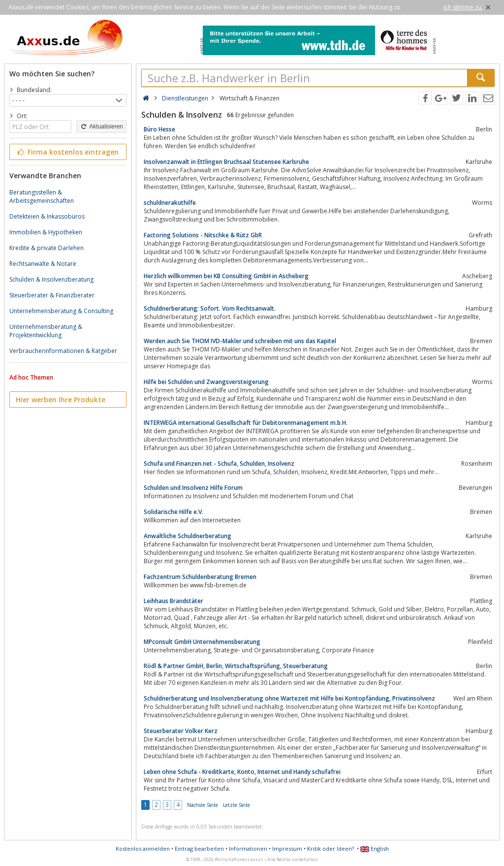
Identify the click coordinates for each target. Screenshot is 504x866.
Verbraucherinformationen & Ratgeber (63, 351)
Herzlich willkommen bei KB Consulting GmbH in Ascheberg (226, 276)
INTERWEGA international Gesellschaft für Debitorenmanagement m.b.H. (246, 423)
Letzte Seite (236, 805)
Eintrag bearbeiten (199, 849)
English (375, 849)
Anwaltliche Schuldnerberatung (188, 536)
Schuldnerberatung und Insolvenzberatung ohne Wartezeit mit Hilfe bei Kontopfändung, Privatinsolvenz (289, 698)
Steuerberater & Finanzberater (52, 295)
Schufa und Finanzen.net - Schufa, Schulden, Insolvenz (219, 464)
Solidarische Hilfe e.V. (173, 512)
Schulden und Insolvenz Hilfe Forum (193, 488)
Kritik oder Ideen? (331, 849)
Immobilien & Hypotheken (46, 232)
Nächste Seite (203, 805)
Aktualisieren (101, 127)
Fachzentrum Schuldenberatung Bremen (200, 577)
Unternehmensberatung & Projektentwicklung (46, 331)
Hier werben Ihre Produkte (61, 400)
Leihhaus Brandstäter (173, 601)
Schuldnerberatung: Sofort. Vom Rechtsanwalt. (210, 308)
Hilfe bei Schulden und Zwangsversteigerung (206, 382)
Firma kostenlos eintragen (67, 152)
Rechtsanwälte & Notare (43, 264)
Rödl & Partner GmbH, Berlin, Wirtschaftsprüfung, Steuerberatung (236, 666)
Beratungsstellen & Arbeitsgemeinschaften (42, 196)
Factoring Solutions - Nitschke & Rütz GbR (203, 235)
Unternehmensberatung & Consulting (61, 311)
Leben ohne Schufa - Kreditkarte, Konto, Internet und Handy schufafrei (242, 772)
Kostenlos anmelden (143, 849)
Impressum (287, 849)
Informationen (248, 849)
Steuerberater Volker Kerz (181, 731)
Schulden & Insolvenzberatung (51, 279)
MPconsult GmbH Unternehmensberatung (202, 642)
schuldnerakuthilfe (170, 203)
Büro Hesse (159, 129)
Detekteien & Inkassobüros (47, 216)
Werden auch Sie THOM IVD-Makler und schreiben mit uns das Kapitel (240, 341)
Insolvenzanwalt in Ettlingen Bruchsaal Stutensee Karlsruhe (226, 162)
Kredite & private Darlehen (47, 248)
